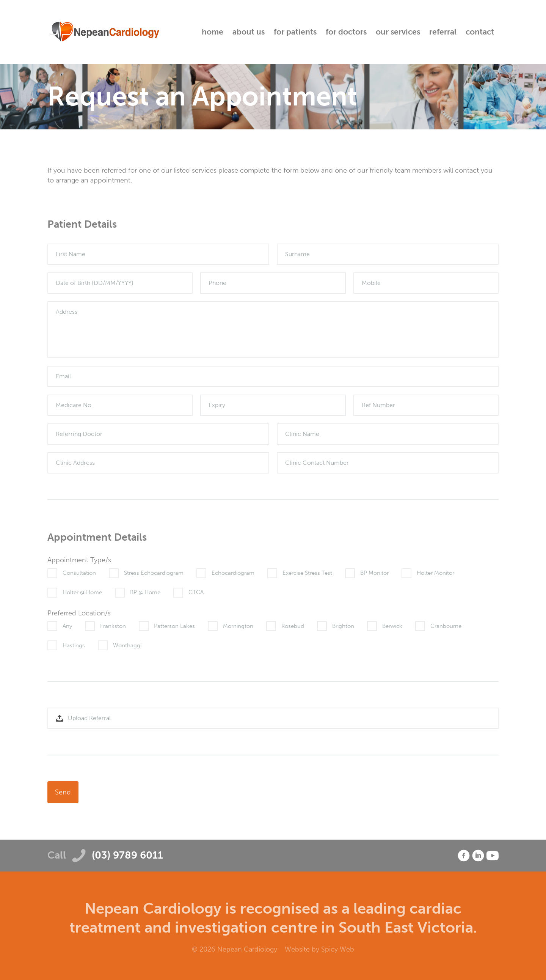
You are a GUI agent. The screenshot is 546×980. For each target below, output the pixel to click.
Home (213, 32)
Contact (480, 32)
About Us (249, 32)
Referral (443, 32)
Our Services (398, 32)
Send (63, 792)
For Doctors (346, 32)
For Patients (295, 32)
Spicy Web (338, 949)
